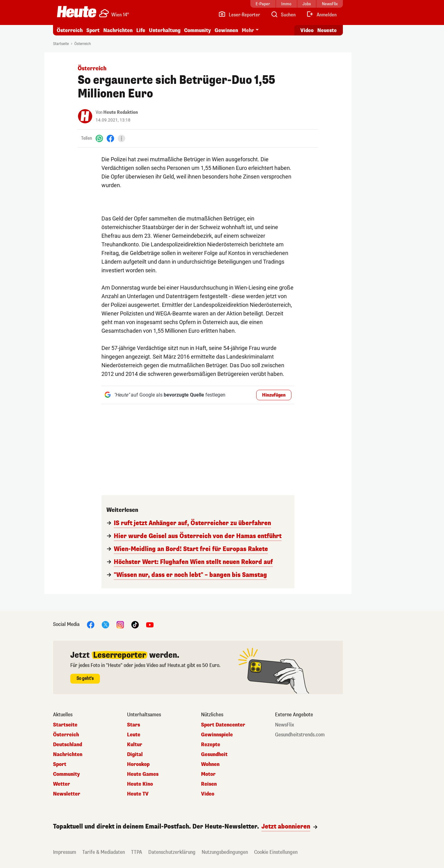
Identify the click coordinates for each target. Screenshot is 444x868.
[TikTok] (135, 624)
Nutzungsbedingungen (225, 852)
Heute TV (138, 794)
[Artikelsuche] (283, 15)
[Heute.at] (77, 12)
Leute (134, 735)
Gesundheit (214, 755)
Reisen (209, 784)
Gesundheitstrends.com (300, 735)
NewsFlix (285, 725)
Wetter (62, 784)
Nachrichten (118, 30)
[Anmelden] (321, 15)
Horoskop (138, 764)
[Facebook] (110, 138)
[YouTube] (150, 624)
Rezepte (211, 745)
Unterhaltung (165, 30)
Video (208, 794)
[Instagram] (120, 624)
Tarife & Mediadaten (104, 852)
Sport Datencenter (223, 725)
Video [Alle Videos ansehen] (307, 30)
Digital (135, 755)
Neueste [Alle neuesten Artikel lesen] (327, 30)
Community (197, 30)
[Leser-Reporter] (239, 15)
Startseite (61, 44)
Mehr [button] (248, 30)
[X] (105, 624)
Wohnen (210, 764)
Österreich (70, 30)
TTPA (137, 852)
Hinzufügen (274, 395)
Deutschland (68, 745)
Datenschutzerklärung (172, 852)
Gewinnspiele (217, 735)
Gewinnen (226, 30)
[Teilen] (121, 138)
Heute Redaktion (121, 112)
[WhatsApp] (99, 138)
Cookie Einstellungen (276, 852)
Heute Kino (140, 784)
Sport (93, 30)
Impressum (65, 852)
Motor (208, 774)
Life (141, 30)
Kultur (135, 745)
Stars (134, 725)
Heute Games (143, 774)
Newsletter (67, 794)
